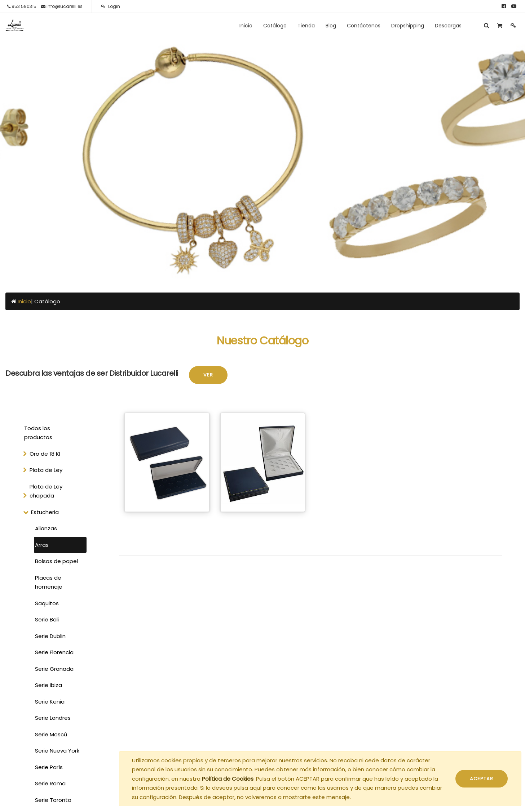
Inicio (24, 301)
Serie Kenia (50, 702)
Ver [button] (208, 375)
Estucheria (45, 512)
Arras (42, 545)
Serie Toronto (53, 800)
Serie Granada (54, 669)
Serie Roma (50, 783)
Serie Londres (53, 718)
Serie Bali (47, 619)
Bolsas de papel (56, 561)
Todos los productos (38, 433)
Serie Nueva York (57, 751)
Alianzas (46, 528)
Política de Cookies (228, 779)
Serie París (49, 767)
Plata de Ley (46, 470)
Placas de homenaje (49, 582)
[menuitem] (246, 26)
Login (111, 6)
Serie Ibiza (48, 685)
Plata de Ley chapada (46, 491)
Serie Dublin (50, 636)
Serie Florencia (54, 652)
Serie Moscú (51, 734)
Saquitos (47, 603)
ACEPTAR (482, 779)
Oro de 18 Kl (45, 454)
